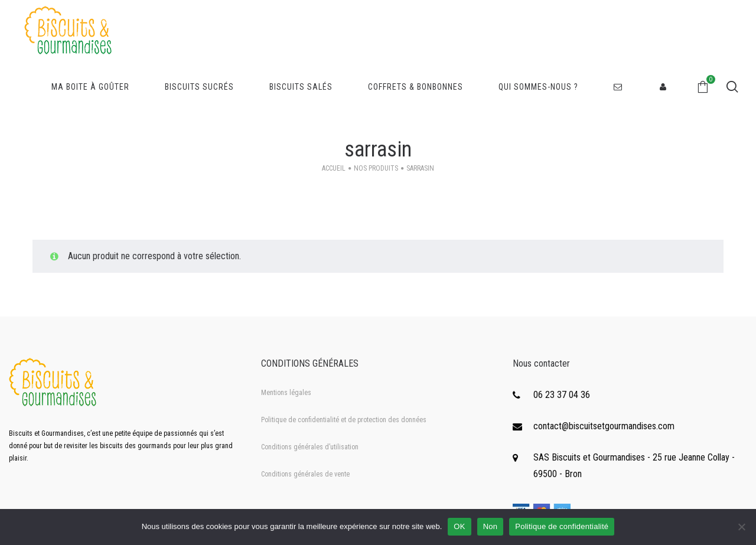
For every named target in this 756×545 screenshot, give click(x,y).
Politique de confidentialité (562, 526)
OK (459, 526)
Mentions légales (286, 393)
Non (491, 526)
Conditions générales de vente (305, 474)
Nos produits (376, 168)
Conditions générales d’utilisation (310, 447)
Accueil (334, 168)
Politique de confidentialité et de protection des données (344, 420)
